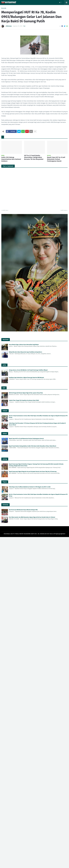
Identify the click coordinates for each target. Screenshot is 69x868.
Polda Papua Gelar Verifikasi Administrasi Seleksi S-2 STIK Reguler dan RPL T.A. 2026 (30, 487)
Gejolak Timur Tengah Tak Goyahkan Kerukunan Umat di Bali (24, 400)
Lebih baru (5, 210)
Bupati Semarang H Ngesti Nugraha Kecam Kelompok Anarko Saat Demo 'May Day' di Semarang (33, 472)
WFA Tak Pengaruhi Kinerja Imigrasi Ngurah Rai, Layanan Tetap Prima (26, 393)
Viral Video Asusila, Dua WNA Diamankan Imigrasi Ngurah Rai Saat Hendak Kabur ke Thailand (32, 517)
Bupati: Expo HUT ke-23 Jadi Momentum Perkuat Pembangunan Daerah (56, 159)
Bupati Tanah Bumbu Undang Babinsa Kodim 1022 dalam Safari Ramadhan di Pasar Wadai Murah (33, 446)
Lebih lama (64, 210)
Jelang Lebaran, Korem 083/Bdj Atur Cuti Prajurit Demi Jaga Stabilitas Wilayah (28, 370)
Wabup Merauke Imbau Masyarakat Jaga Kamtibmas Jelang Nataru (25, 352)
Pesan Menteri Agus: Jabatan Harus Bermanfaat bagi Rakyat (24, 345)
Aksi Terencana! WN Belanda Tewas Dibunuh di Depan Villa (23, 510)
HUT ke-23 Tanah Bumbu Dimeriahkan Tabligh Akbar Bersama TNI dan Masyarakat (34, 157)
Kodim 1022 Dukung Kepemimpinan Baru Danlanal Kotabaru (11, 159)
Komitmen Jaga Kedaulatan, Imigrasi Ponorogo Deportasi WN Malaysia (26, 378)
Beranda (4, 8)
